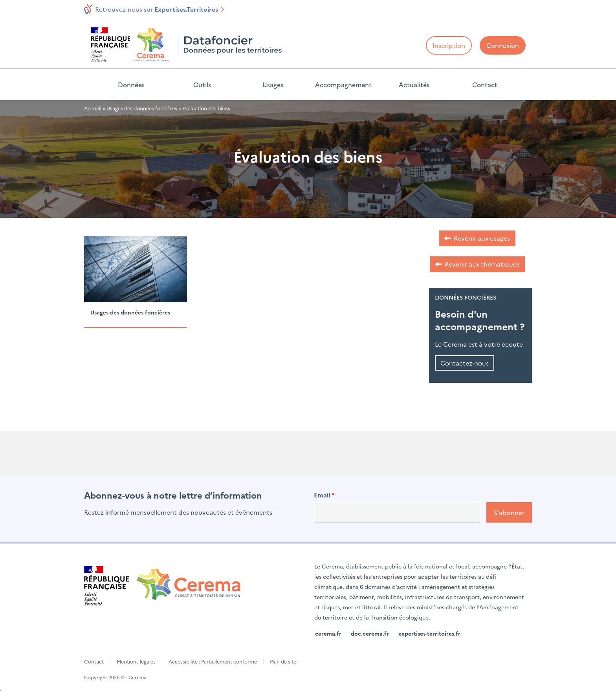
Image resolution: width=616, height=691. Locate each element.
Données (131, 84)
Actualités (414, 84)
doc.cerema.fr (370, 633)
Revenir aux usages (482, 238)
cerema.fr (328, 633)
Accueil (93, 108)
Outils (202, 84)
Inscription (449, 45)
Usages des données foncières (142, 108)
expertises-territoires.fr (429, 633)
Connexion (503, 45)
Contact (485, 84)
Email (322, 495)
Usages (273, 84)
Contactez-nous (465, 363)
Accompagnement (343, 84)
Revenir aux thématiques (482, 264)
